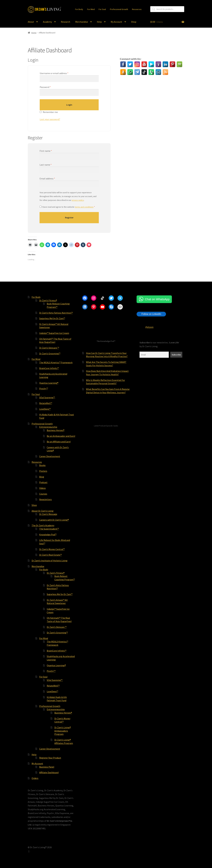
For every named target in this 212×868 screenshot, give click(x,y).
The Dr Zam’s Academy (43, 525)
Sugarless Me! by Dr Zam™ (52, 318)
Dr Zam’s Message (48, 514)
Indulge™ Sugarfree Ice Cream (54, 333)
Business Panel (47, 767)
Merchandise (82, 22)
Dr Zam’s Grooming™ (50, 353)
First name (46, 151)
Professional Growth (119, 9)
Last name (46, 165)
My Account (116, 22)
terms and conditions (84, 207)
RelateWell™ (46, 403)
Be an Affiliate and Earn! (59, 442)
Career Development (50, 456)
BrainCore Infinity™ (49, 368)
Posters (43, 471)
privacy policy (78, 200)
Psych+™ (44, 388)
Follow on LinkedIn (151, 314)
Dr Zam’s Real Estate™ (51, 555)
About (31, 22)
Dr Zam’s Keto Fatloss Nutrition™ (56, 313)
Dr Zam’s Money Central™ (52, 549)
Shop (134, 22)
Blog (42, 477)
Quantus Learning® (49, 383)
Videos (42, 488)
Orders (35, 778)
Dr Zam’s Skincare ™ (49, 348)
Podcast (43, 482)
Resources (137, 9)
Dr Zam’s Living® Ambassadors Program (63, 731)
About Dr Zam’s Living (43, 511)
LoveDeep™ (45, 409)
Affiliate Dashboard (49, 772)
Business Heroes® (56, 430)
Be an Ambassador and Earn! (61, 436)
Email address (47, 179)
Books (42, 465)
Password (45, 87)
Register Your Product (50, 758)
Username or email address (54, 73)
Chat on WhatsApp (157, 299)
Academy (47, 22)
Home (34, 33)
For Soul (102, 9)
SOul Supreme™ (47, 397)
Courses (43, 494)
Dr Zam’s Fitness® (48, 300)
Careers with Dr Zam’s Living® (54, 520)
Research (65, 22)
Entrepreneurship (48, 427)
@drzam (149, 327)
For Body (79, 9)
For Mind (91, 9)
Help (99, 22)
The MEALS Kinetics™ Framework (56, 362)
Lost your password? (50, 119)
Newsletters (46, 499)
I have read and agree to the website (67, 207)
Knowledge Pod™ (48, 535)
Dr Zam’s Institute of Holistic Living (50, 561)
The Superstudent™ (49, 529)
